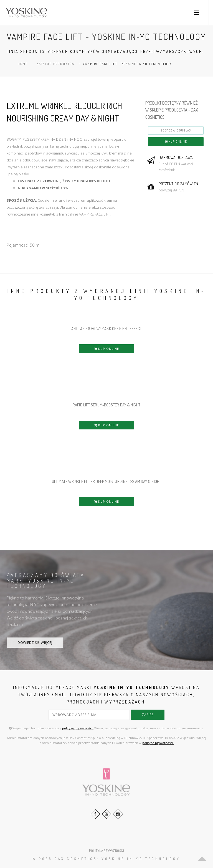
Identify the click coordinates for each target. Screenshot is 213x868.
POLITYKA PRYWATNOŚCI (106, 850)
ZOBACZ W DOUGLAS (176, 130)
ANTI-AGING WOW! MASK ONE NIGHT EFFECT (107, 329)
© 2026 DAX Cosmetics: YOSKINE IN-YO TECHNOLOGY (106, 858)
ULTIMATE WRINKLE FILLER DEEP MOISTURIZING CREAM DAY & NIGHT (106, 481)
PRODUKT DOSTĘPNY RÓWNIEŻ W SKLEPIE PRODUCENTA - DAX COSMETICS (172, 110)
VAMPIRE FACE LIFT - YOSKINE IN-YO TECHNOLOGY (128, 64)
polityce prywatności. (158, 742)
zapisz (148, 715)
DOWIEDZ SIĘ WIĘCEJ (35, 643)
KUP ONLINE (176, 141)
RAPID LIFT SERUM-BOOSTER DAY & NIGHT (106, 405)
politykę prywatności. (78, 728)
